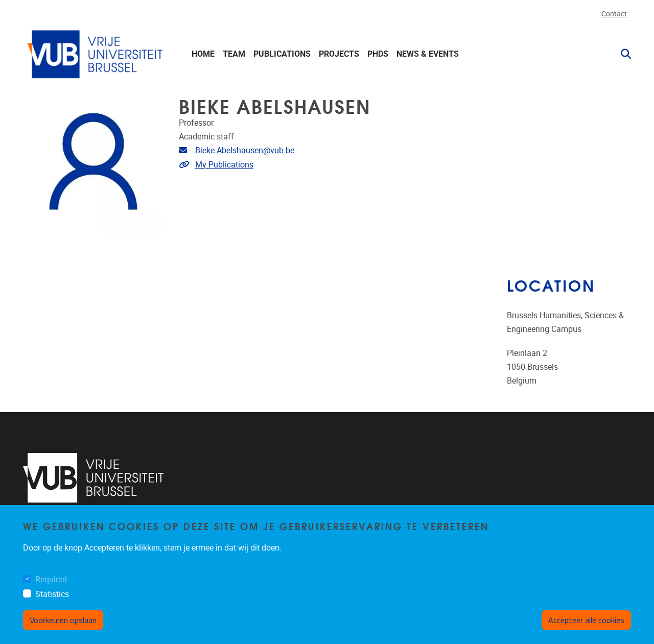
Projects (339, 54)
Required (51, 588)
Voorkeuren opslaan (63, 629)
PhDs (378, 54)
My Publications (224, 165)
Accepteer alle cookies (586, 629)
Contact (614, 14)
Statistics (52, 603)
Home (203, 54)
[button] (622, 54)
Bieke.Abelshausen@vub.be (245, 150)
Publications (282, 54)
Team (234, 54)
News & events (428, 54)
